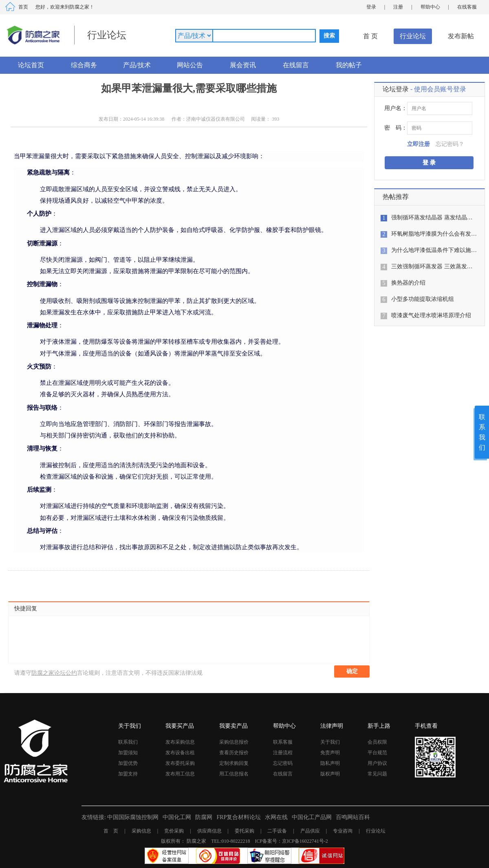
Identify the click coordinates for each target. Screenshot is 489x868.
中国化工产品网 (312, 817)
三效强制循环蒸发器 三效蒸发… (432, 266)
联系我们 (128, 742)
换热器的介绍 (408, 283)
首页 (23, 7)
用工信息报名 (234, 774)
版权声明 (330, 774)
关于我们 (330, 742)
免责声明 (330, 753)
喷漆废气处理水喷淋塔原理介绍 (431, 315)
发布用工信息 (180, 774)
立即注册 (419, 144)
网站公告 (190, 65)
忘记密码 (283, 763)
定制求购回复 (234, 763)
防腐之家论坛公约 (54, 673)
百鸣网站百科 (353, 817)
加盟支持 (128, 774)
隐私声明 (330, 763)
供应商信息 (209, 831)
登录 (371, 7)
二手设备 (277, 831)
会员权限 (377, 742)
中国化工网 (177, 817)
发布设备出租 (180, 753)
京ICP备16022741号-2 (305, 841)
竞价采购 (174, 831)
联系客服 (283, 742)
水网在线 (276, 817)
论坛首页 (31, 65)
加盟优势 (128, 763)
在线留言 (296, 65)
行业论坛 (413, 36)
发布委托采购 (180, 763)
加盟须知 (128, 753)
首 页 (370, 36)
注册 (398, 7)
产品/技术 (137, 65)
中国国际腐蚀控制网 (133, 817)
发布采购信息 (180, 742)
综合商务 (84, 65)
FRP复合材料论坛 (239, 817)
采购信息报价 (234, 742)
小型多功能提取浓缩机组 (423, 299)
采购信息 (141, 831)
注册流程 (283, 753)
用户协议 (377, 763)
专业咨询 (343, 831)
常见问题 (377, 774)
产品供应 (310, 831)
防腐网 (204, 817)
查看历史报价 (234, 753)
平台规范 (377, 753)
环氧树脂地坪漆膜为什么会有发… (434, 234)
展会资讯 (243, 65)
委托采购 (244, 831)
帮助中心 (430, 7)
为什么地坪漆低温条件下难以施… (434, 250)
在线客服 (467, 7)
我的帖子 (349, 65)
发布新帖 (461, 36)
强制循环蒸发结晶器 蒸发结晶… (432, 218)
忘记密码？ (450, 144)
